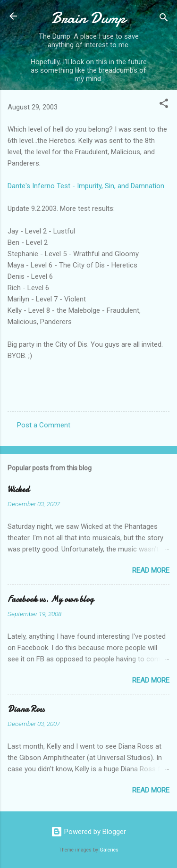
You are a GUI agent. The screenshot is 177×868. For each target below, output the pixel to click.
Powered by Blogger (88, 832)
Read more (151, 570)
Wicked (18, 489)
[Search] (164, 19)
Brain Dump (88, 18)
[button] (164, 105)
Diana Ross (26, 709)
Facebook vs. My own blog (51, 599)
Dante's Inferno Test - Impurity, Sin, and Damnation (86, 186)
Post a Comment (44, 425)
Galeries (109, 850)
